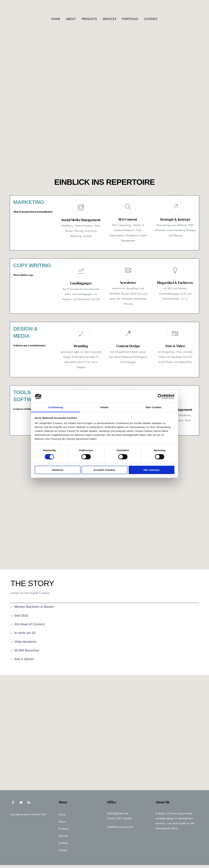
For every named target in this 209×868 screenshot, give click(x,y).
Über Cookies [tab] (153, 407)
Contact (151, 19)
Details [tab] (104, 407)
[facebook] (13, 805)
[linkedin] (29, 805)
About (71, 19)
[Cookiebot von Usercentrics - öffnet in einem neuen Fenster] (160, 396)
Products (89, 19)
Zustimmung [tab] (56, 407)
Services (109, 19)
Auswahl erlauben (104, 470)
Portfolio (130, 19)
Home (56, 19)
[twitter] (21, 805)
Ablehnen (58, 470)
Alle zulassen (151, 470)
